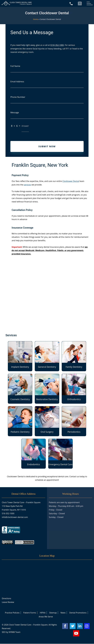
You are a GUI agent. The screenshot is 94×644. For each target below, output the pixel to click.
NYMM (12, 632)
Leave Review (8, 602)
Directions (6, 599)
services (27, 185)
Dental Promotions (78, 613)
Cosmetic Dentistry (20, 388)
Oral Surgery (47, 420)
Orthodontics (74, 388)
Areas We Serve (46, 617)
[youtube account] (76, 634)
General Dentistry (47, 355)
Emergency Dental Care (60, 453)
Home (36, 19)
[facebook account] (65, 626)
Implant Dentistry (20, 355)
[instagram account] (87, 626)
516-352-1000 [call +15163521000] (8, 514)
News (63, 613)
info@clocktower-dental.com (15, 517)
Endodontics (34, 453)
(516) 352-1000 (57, 45)
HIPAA (43, 613)
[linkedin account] (80, 626)
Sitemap (53, 613)
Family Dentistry (74, 355)
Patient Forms (30, 613)
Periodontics (74, 420)
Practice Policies (12, 613)
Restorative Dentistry (47, 388)
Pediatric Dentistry (20, 420)
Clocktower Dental (71, 182)
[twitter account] (72, 626)
